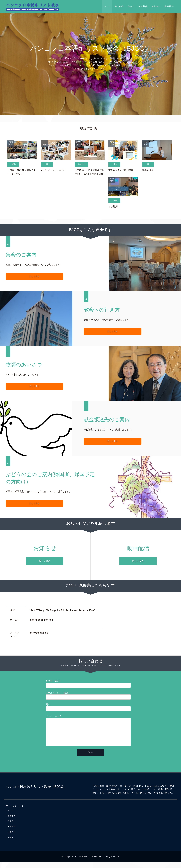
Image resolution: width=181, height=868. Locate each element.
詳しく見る (19, 276)
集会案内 (119, 6)
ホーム (107, 6)
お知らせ (156, 6)
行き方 (131, 6)
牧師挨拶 (143, 6)
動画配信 (169, 6)
